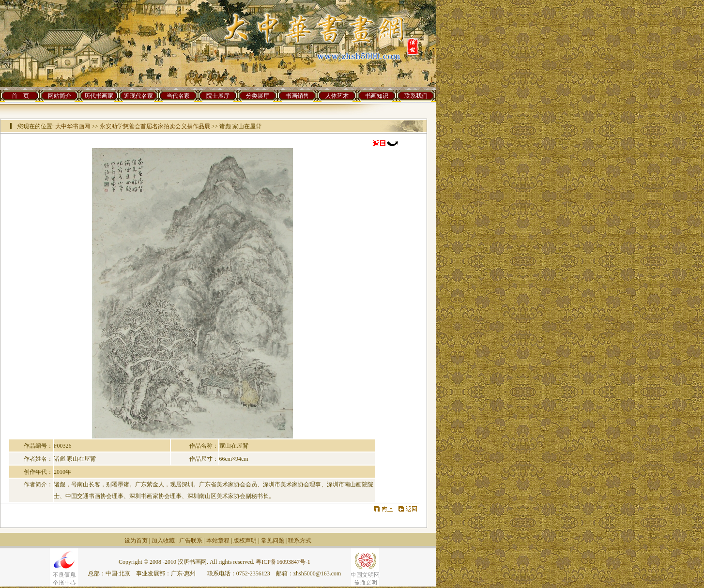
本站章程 (218, 541)
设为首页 (136, 541)
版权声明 (245, 541)
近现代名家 (138, 96)
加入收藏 (163, 541)
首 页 (20, 96)
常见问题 (273, 541)
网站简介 (60, 96)
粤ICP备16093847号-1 (283, 562)
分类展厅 (258, 96)
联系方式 (300, 541)
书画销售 (297, 96)
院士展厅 (218, 96)
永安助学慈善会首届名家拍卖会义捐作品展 (155, 126)
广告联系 (191, 541)
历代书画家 (99, 96)
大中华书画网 (73, 126)
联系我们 (416, 96)
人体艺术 (337, 96)
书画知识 (377, 96)
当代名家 (178, 96)
